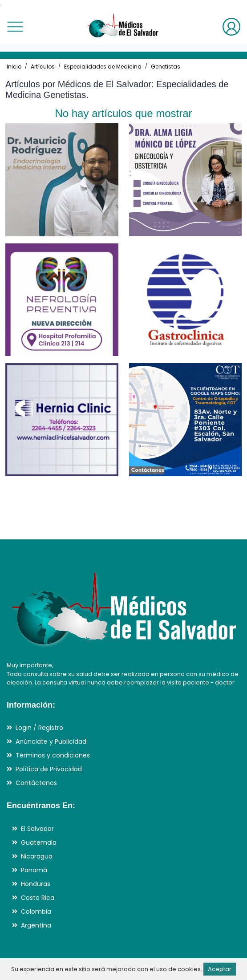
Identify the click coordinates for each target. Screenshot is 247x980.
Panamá (34, 870)
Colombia (36, 911)
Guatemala (39, 842)
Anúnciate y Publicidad (51, 741)
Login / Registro (39, 728)
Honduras (36, 884)
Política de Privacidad (49, 769)
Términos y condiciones (53, 755)
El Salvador (37, 829)
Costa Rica (38, 898)
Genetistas (166, 67)
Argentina (36, 925)
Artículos (43, 67)
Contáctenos (36, 783)
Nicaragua (37, 856)
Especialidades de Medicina (103, 67)
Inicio (14, 67)
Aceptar (220, 969)
